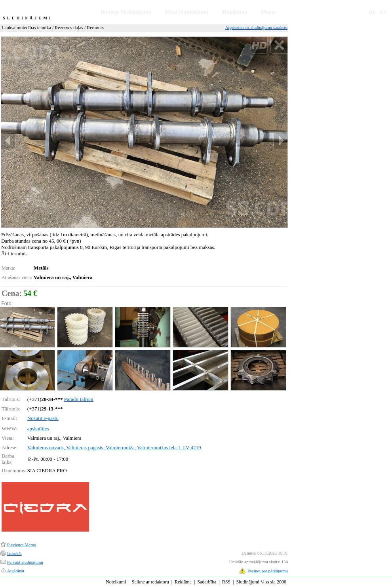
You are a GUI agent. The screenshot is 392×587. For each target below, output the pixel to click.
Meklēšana (235, 12)
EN (383, 12)
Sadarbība (207, 582)
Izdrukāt (14, 553)
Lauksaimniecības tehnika (26, 28)
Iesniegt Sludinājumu (126, 12)
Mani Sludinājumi (186, 12)
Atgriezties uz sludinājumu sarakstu (256, 27)
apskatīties (38, 428)
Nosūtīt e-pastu (43, 418)
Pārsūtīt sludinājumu (25, 562)
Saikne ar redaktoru (150, 582)
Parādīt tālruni (79, 399)
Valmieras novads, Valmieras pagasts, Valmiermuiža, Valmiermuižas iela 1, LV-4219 (114, 447)
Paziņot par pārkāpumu (268, 571)
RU (373, 12)
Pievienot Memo (22, 545)
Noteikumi (116, 582)
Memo (268, 12)
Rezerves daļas (69, 28)
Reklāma (183, 582)
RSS (226, 582)
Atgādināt (16, 571)
